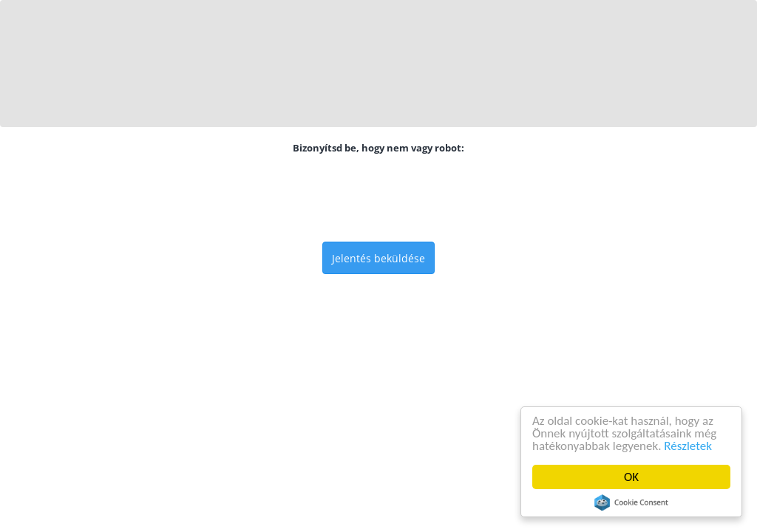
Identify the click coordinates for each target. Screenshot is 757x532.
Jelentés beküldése (378, 258)
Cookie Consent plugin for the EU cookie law (631, 502)
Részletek (688, 446)
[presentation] (378, 198)
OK (631, 477)
